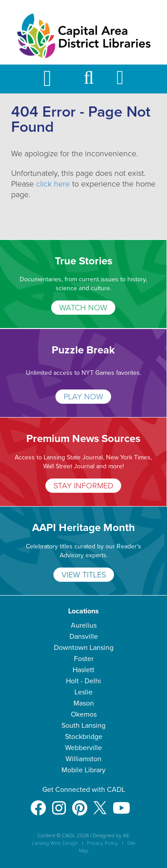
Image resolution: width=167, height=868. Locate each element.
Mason (84, 703)
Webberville (83, 748)
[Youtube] (121, 804)
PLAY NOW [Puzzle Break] (83, 397)
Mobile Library (83, 770)
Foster (84, 659)
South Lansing (83, 726)
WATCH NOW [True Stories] (83, 308)
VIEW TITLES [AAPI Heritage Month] (84, 575)
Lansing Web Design (55, 843)
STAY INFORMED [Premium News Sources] (83, 486)
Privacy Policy (102, 843)
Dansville (84, 637)
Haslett (83, 670)
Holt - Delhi (83, 681)
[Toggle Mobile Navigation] (55, 79)
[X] (100, 804)
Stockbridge (84, 737)
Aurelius (84, 625)
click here (53, 184)
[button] (89, 82)
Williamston (83, 759)
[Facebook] (38, 804)
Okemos (84, 714)
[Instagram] (59, 804)
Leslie (83, 692)
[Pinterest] (80, 804)
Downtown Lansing (84, 648)
